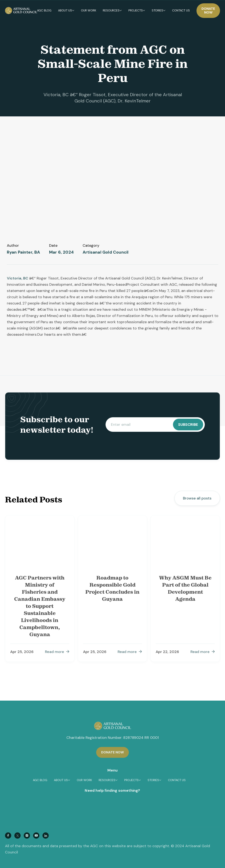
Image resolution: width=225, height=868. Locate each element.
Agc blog (44, 11)
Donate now (208, 11)
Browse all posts (197, 498)
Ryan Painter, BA (24, 252)
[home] (21, 11)
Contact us (181, 11)
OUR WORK (89, 11)
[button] (66, 11)
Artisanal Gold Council (106, 252)
